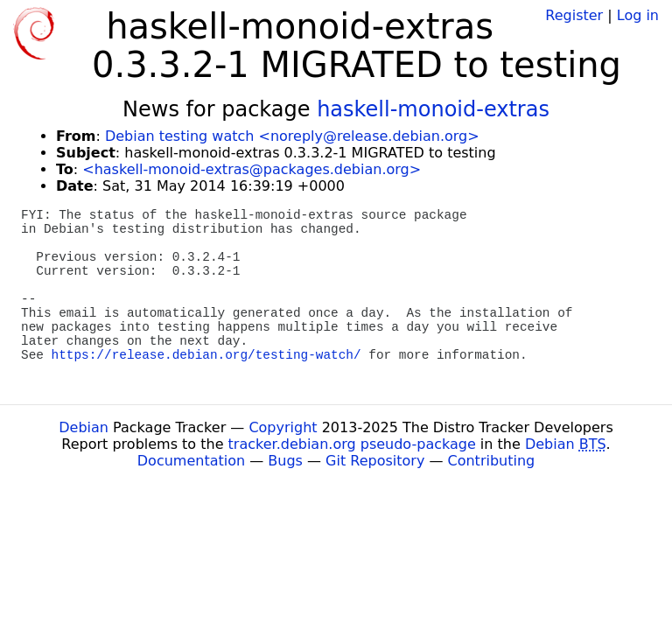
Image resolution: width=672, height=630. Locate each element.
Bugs (285, 461)
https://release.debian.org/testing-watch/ (206, 355)
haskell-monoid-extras (433, 109)
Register (574, 15)
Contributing (492, 461)
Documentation (191, 461)
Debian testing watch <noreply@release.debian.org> (292, 136)
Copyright (283, 427)
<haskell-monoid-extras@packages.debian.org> (252, 169)
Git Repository (375, 461)
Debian (84, 427)
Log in (638, 15)
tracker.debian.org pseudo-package (352, 444)
